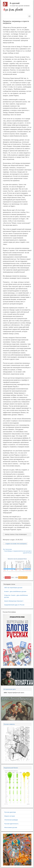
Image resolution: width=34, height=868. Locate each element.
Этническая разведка (11, 820)
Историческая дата (10, 689)
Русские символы (9, 724)
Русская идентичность (11, 824)
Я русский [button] (8, 578)
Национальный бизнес (11, 768)
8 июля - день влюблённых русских (15, 591)
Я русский (15, 3)
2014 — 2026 (15, 578)
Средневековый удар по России (14, 605)
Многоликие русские (11, 827)
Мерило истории (10, 816)
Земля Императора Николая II (14, 601)
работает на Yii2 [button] (23, 578)
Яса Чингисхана (7, 549)
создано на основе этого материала (16, 544)
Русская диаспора (10, 812)
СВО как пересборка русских (13, 588)
